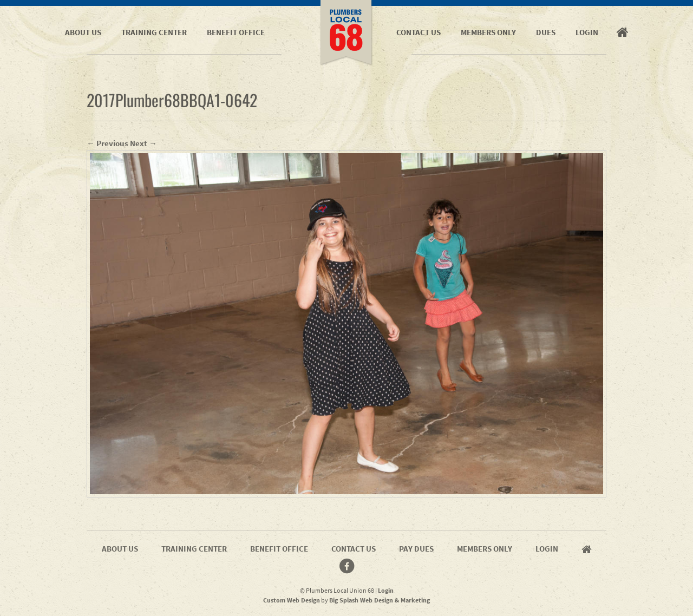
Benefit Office (236, 32)
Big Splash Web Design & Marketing (380, 600)
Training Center (154, 32)
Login (587, 32)
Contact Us (419, 32)
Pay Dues (416, 549)
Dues (546, 32)
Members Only (488, 32)
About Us (83, 32)
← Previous (107, 143)
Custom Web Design (292, 600)
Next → (143, 143)
